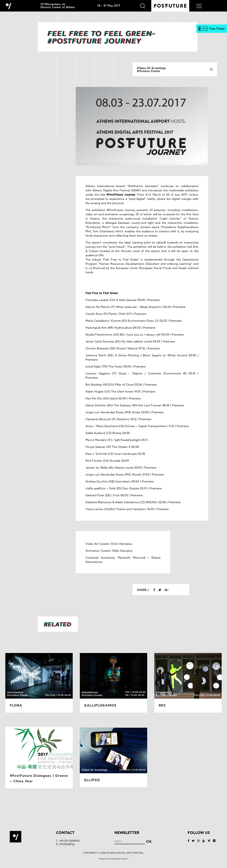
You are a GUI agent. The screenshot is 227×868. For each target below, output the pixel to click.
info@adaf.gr (67, 844)
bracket (125, 859)
